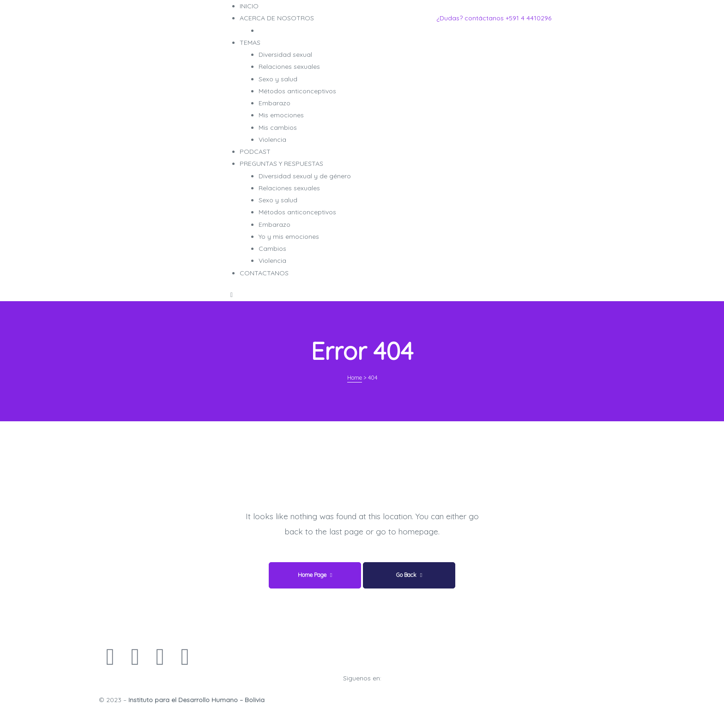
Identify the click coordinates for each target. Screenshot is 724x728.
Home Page (315, 575)
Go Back (409, 575)
